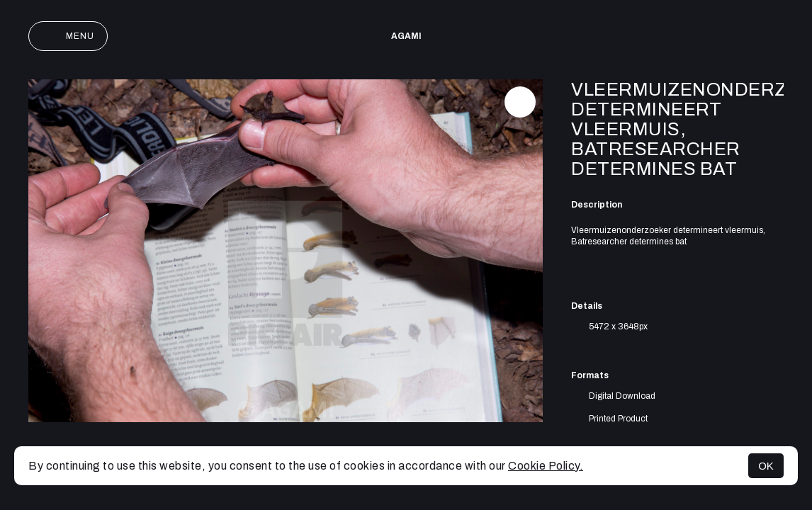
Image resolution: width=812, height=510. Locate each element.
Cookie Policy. (546, 466)
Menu (68, 36)
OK (766, 466)
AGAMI (406, 36)
